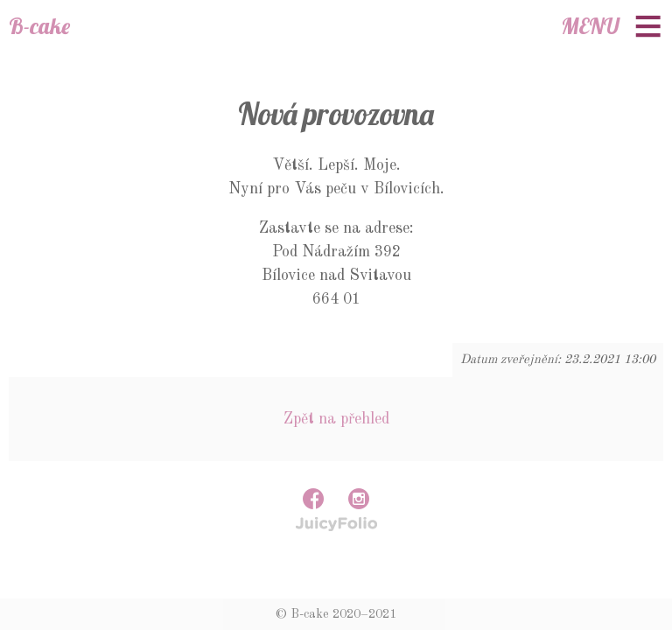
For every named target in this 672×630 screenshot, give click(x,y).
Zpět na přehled (336, 419)
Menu (590, 26)
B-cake (39, 26)
